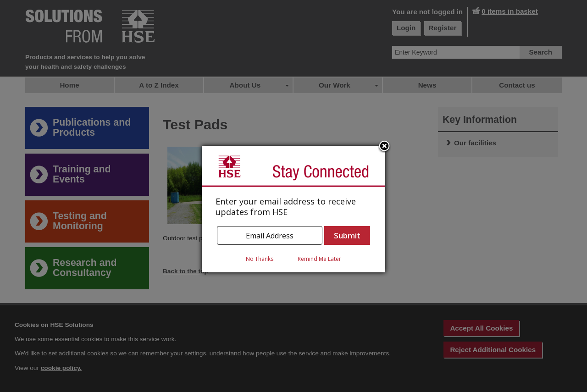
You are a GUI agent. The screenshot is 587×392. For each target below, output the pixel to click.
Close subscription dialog (384, 147)
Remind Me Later (319, 259)
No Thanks (260, 259)
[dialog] (293, 209)
